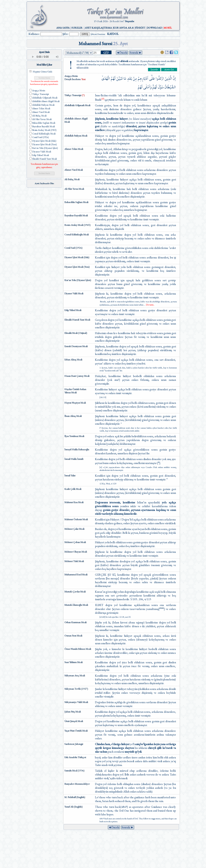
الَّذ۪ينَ (168, 78)
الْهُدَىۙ (106, 78)
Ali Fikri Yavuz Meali (74, 189)
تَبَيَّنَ (119, 78)
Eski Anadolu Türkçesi (75, 757)
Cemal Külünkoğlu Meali (77, 234)
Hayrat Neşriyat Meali (75, 403)
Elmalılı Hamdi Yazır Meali (77, 320)
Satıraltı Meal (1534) (74, 770)
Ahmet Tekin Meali (74, 149)
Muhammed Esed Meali (76, 574)
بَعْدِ (130, 78)
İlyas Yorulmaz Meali (74, 436)
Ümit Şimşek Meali (74, 721)
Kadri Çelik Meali (73, 489)
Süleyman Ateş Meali (75, 675)
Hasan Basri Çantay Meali (77, 376)
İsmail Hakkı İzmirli (74, 459)
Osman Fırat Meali (73, 635)
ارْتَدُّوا (160, 78)
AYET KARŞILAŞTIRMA (98, 28)
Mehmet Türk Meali (74, 561)
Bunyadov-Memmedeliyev (77, 784)
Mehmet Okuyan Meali (76, 552)
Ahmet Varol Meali (74, 170)
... (149, 305)
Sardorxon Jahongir (74, 744)
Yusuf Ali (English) (73, 807)
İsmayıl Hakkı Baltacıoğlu (77, 449)
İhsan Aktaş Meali (73, 416)
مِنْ (135, 78)
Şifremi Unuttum (98, 34)
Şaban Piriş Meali (73, 711)
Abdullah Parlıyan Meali (76, 136)
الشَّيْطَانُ (170, 87)
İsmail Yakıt (70, 475)
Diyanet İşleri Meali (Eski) (77, 257)
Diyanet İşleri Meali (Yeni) (77, 267)
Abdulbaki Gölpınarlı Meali (77, 105)
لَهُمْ (140, 87)
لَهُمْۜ (155, 87)
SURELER (77, 28)
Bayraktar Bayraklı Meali (76, 215)
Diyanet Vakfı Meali (74, 293)
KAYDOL (113, 34)
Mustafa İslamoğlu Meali (76, 605)
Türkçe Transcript (74, 95)
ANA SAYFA (63, 28)
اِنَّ (175, 78)
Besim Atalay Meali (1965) (77, 225)
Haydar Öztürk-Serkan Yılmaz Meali (75, 391)
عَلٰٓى (152, 78)
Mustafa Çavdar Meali (75, 591)
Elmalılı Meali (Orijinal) (76, 333)
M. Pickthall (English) (75, 797)
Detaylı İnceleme (73, 79)
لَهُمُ (113, 78)
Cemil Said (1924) (73, 248)
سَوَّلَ (161, 87)
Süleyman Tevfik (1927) (76, 689)
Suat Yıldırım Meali (73, 662)
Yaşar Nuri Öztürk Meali (76, 731)
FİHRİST (140, 28)
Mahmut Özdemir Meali (76, 519)
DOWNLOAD (154, 28)
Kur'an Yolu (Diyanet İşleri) (78, 280)
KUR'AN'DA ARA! (124, 28)
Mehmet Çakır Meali (74, 529)
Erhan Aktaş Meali (73, 359)
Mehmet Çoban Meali (75, 542)
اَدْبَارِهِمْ (143, 78)
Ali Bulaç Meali (72, 179)
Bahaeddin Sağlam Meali (76, 202)
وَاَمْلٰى (147, 87)
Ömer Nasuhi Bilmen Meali (78, 649)
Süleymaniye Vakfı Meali (76, 702)
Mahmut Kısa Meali (74, 502)
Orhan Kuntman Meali (75, 622)
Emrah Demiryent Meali (76, 346)
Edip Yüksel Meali (73, 310)
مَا (125, 78)
